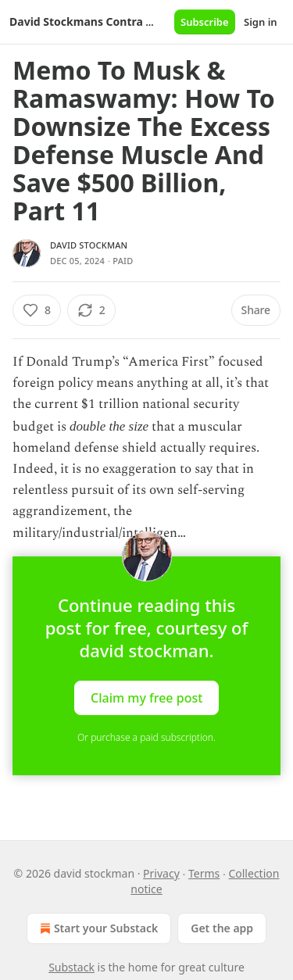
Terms (204, 873)
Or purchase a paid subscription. (146, 737)
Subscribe (205, 22)
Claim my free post (146, 697)
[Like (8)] (37, 310)
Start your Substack (97, 928)
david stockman (89, 245)
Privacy (161, 873)
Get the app (222, 928)
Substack (71, 967)
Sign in (261, 22)
